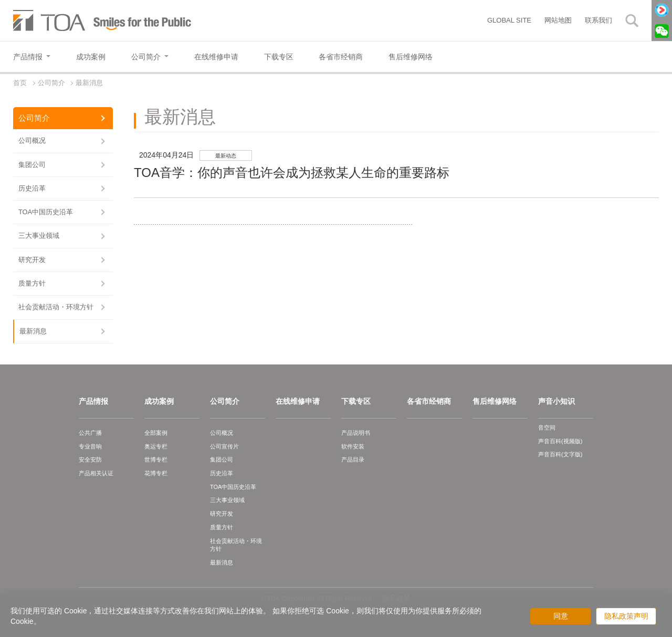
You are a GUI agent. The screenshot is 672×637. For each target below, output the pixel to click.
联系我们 (598, 20)
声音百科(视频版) (560, 441)
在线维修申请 (298, 401)
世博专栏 (156, 460)
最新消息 (33, 331)
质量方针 (32, 283)
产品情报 (93, 401)
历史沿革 (32, 188)
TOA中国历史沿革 (46, 212)
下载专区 (356, 401)
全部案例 (156, 433)
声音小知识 (556, 401)
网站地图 (558, 20)
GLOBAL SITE (509, 20)
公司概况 (32, 140)
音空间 (547, 427)
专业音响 (90, 446)
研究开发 (32, 260)
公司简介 (34, 118)
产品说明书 (356, 433)
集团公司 (32, 165)
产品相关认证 (96, 473)
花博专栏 (156, 473)
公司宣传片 (224, 446)
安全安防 (90, 460)
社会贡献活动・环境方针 (56, 307)
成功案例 (159, 401)
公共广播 (90, 433)
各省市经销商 (429, 401)
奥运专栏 (156, 446)
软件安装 (353, 446)
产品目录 (353, 460)
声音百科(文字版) (560, 454)
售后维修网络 (495, 401)
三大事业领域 (39, 236)
